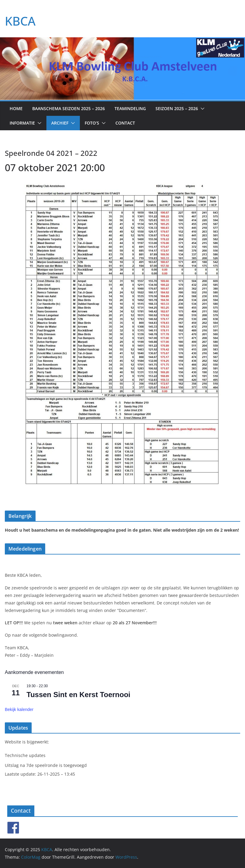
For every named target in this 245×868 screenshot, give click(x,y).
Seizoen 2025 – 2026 (177, 108)
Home (16, 108)
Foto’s (92, 123)
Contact (125, 123)
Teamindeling (130, 108)
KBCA (20, 21)
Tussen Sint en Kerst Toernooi (78, 695)
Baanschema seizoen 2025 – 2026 (69, 108)
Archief (60, 123)
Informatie (22, 123)
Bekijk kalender (19, 709)
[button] (201, 109)
